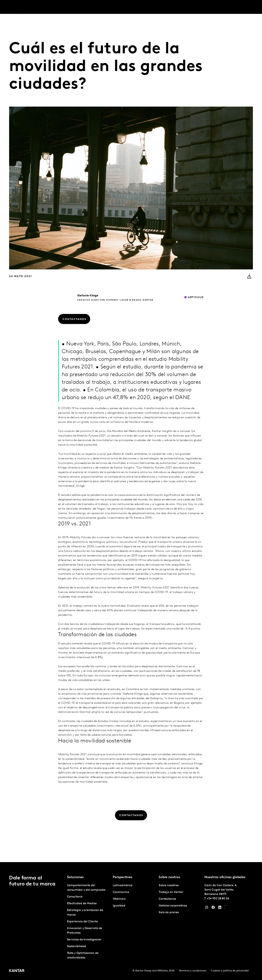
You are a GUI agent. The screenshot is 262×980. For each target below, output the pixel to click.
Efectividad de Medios (82, 904)
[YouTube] (226, 908)
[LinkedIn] (220, 908)
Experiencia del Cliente (82, 922)
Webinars (119, 899)
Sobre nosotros (179, 7)
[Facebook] (213, 908)
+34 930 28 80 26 (218, 899)
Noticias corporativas (173, 906)
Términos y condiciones (193, 971)
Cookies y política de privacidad (230, 971)
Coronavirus (121, 892)
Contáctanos (228, 7)
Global (244, 7)
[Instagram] (207, 908)
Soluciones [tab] (48, 7)
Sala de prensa (169, 912)
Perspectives (96, 7)
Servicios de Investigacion (84, 940)
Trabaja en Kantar (204, 7)
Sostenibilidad (77, 946)
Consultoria (75, 897)
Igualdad (119, 906)
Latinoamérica (123, 885)
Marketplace (118, 7)
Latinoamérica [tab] (72, 7)
